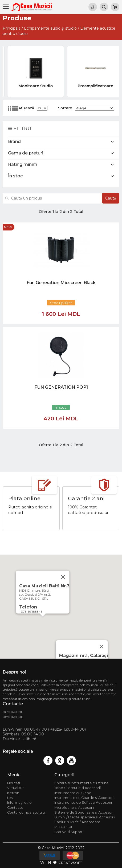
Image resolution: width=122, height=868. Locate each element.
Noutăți (14, 783)
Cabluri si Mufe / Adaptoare (77, 822)
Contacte (15, 808)
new (8, 227)
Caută (111, 198)
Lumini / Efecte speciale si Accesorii (85, 817)
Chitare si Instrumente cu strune (82, 783)
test (11, 798)
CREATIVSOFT (70, 863)
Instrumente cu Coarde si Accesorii (84, 798)
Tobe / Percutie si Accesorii (78, 788)
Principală (12, 28)
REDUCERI (63, 827)
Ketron (13, 793)
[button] (43, 621)
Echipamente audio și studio (50, 28)
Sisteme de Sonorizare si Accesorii (84, 812)
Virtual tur (15, 788)
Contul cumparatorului (26, 812)
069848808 (13, 712)
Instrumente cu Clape (73, 793)
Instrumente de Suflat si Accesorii (83, 803)
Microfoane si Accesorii (74, 808)
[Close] (101, 647)
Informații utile (19, 803)
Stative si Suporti (69, 832)
